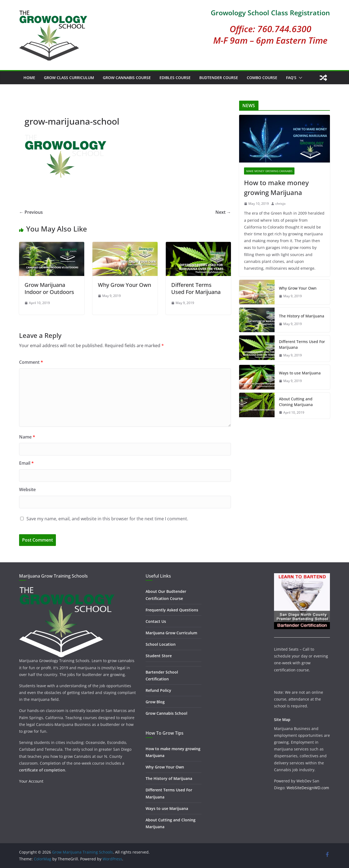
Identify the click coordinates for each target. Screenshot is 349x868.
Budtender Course (219, 78)
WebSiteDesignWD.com (308, 788)
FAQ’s (291, 78)
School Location (161, 644)
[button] (299, 78)
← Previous (31, 212)
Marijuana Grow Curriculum (171, 633)
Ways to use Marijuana (300, 373)
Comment (31, 362)
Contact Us (156, 621)
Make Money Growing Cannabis (269, 171)
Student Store (159, 656)
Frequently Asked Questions (172, 610)
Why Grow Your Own (124, 285)
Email (26, 463)
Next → (223, 212)
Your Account (31, 781)
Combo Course (262, 78)
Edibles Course (175, 78)
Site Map (282, 720)
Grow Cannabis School (166, 713)
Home (29, 78)
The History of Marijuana (302, 316)
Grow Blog (155, 702)
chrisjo (280, 204)
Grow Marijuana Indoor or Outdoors (49, 288)
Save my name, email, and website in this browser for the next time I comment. (107, 519)
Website (27, 489)
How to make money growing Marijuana (276, 187)
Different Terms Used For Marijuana (196, 288)
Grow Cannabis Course (127, 78)
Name (27, 437)
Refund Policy (158, 690)
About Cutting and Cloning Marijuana (296, 402)
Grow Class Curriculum (69, 78)
